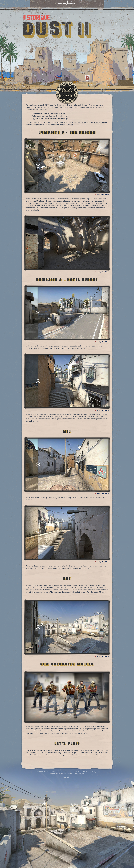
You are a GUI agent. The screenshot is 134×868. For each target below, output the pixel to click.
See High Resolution (103, 195)
